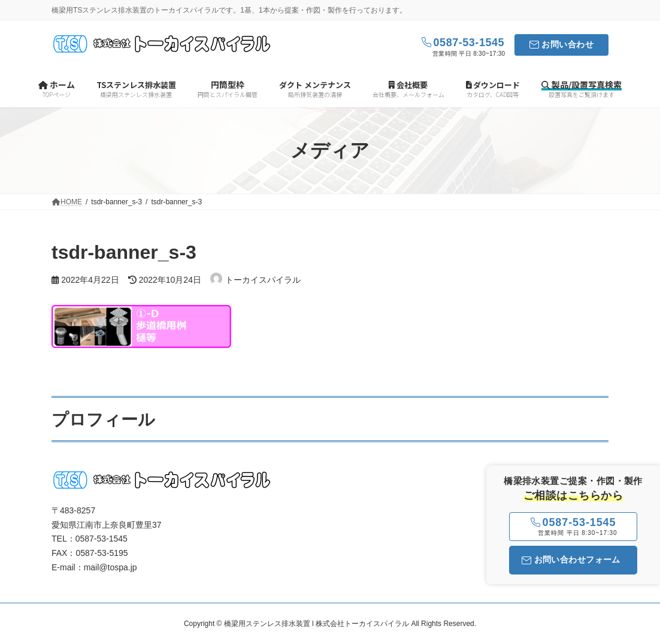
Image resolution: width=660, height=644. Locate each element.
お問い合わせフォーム (571, 560)
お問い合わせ (567, 44)
